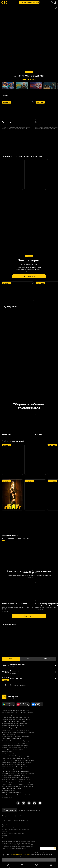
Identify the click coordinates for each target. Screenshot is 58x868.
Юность (31, 773)
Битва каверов (7, 778)
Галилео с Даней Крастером (11, 793)
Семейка (28, 762)
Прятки (27, 717)
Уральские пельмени (8, 791)
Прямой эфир (8, 866)
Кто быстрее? (12, 734)
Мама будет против (26, 741)
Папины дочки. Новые (23, 719)
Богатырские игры (26, 730)
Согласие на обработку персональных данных (15, 830)
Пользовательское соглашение (13, 833)
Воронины (20, 795)
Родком (9, 784)
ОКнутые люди (29, 760)
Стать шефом (6, 771)
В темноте (16, 730)
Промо (26, 539)
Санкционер (6, 713)
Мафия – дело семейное (17, 765)
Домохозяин (23, 724)
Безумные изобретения (10, 747)
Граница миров (7, 732)
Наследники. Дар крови (22, 743)
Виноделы (24, 713)
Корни (28, 780)
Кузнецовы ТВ (15, 713)
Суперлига (14, 786)
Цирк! (4, 760)
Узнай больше (10, 535)
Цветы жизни (25, 736)
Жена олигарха (7, 780)
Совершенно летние (8, 788)
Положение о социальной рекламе (14, 838)
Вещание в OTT (24, 820)
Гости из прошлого (19, 780)
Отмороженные (15, 758)
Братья (4, 784)
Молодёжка (28, 795)
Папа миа (15, 724)
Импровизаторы (16, 739)
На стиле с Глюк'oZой (9, 756)
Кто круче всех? (7, 752)
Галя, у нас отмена (17, 749)
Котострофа (17, 732)
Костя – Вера (6, 749)
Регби (19, 782)
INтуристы (5, 758)
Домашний (24, 816)
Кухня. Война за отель (9, 795)
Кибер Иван (5, 769)
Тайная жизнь (19, 760)
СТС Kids (15, 820)
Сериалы (22, 866)
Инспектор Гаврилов (9, 728)
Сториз (18, 788)
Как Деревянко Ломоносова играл (13, 762)
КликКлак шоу (16, 771)
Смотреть (29, 276)
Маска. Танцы (6, 782)
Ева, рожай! (25, 771)
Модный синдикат (27, 782)
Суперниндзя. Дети (8, 726)
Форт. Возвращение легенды (21, 711)
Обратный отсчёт (22, 773)
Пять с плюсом (26, 769)
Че (2, 820)
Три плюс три (6, 724)
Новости (10, 539)
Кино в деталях (7, 797)
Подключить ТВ (9, 810)
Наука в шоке (23, 747)
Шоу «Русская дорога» (24, 756)
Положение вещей (22, 728)
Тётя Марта (10, 760)
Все (3, 539)
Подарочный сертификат (10, 816)
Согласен (29, 860)
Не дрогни (21, 784)
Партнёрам (6, 825)
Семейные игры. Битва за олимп (12, 754)
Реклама (5, 836)
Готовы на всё (23, 786)
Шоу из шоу (6, 739)
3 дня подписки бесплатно (29, 2)
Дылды (14, 782)
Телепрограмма (36, 866)
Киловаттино (20, 726)
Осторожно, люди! (8, 715)
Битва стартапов (7, 743)
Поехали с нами (26, 758)
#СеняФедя (30, 784)
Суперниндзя (6, 711)
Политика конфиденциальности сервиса (16, 827)
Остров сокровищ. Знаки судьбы (13, 717)
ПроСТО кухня (21, 721)
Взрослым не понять (8, 773)
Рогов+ (15, 784)
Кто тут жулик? (7, 730)
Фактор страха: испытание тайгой (13, 775)
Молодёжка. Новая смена (10, 741)
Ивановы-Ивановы (28, 732)
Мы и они (5, 765)
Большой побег (25, 778)
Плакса (4, 734)
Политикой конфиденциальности (20, 854)
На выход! (16, 778)
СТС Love (8, 820)
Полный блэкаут (21, 767)
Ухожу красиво (15, 769)
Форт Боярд (6, 786)
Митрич (31, 713)
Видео (19, 539)
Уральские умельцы (8, 767)
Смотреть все (29, 616)
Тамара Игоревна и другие (11, 736)
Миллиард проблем (8, 719)
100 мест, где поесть (8, 721)
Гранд (31, 786)
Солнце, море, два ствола (20, 745)
